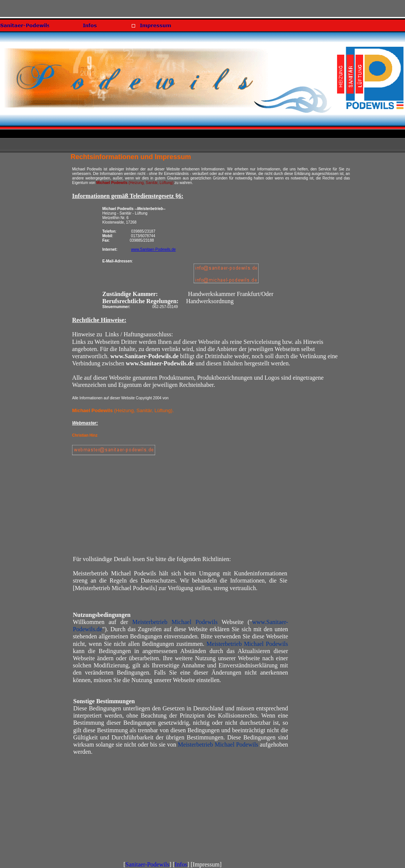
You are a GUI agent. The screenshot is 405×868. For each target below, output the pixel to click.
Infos (181, 864)
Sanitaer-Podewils (147, 864)
